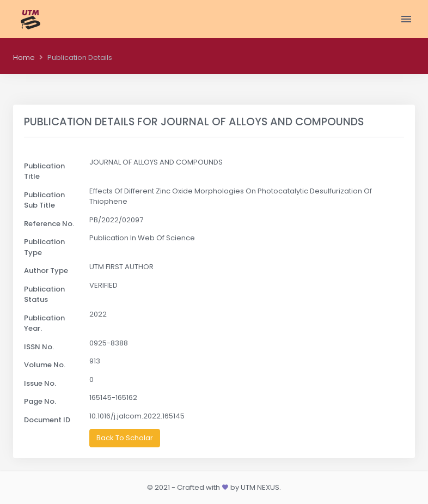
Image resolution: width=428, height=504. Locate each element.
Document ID (47, 420)
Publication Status (44, 294)
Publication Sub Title (44, 200)
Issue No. (40, 383)
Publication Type (44, 247)
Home (24, 57)
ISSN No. (39, 347)
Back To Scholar (125, 438)
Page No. (40, 401)
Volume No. (45, 365)
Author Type (46, 271)
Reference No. (49, 224)
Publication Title (44, 171)
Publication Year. (44, 323)
